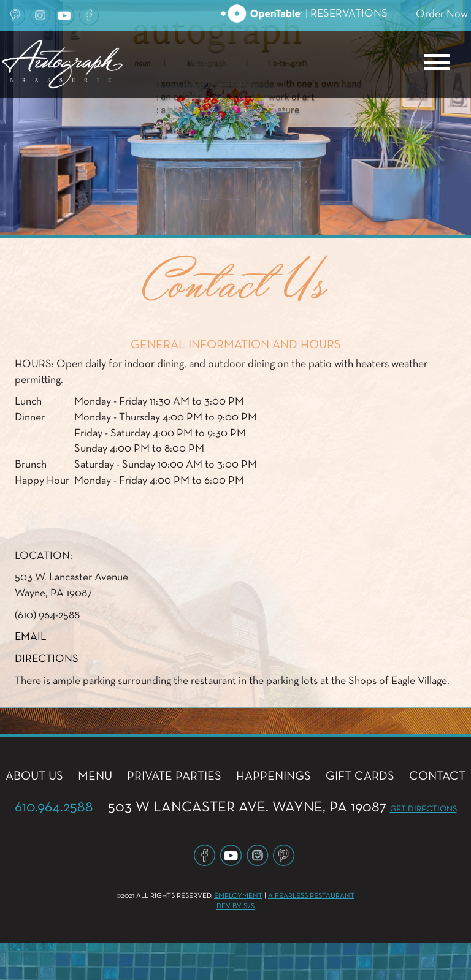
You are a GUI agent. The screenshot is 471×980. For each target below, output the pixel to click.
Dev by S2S (235, 906)
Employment (238, 896)
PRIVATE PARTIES (174, 776)
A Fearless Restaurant (311, 896)
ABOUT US (34, 776)
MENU (95, 776)
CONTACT (437, 776)
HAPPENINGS (274, 776)
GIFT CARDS (360, 776)
